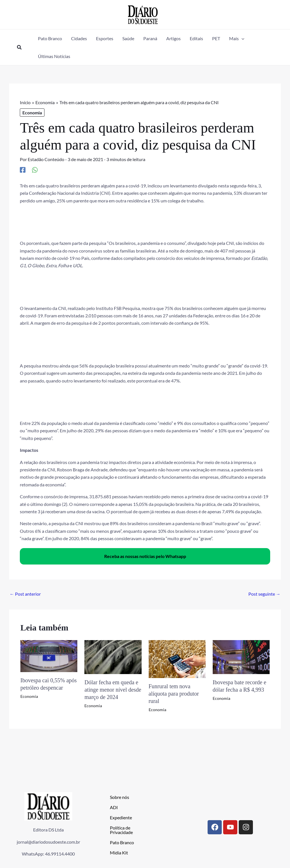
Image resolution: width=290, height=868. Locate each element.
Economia (32, 113)
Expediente (121, 817)
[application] (242, 38)
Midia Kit (119, 853)
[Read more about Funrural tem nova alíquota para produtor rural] (177, 658)
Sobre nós (120, 797)
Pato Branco (122, 842)
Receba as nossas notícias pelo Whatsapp (145, 556)
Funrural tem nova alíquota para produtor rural (174, 694)
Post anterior (25, 594)
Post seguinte (264, 594)
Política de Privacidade (121, 830)
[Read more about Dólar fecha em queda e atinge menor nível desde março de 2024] (113, 656)
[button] (20, 47)
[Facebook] (23, 170)
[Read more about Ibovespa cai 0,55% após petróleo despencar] (49, 655)
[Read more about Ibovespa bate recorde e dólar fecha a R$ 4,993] (241, 656)
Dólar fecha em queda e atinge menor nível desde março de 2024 (113, 690)
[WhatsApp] (35, 170)
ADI (114, 807)
